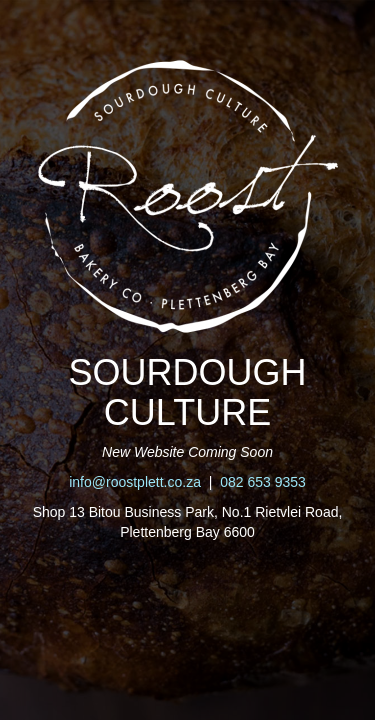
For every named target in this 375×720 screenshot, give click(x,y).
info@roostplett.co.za (135, 482)
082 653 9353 (263, 482)
